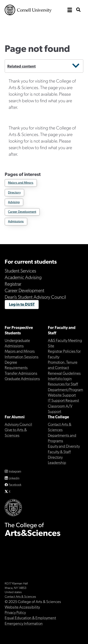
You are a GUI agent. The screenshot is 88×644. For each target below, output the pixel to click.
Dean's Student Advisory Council (35, 297)
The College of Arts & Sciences (44, 25)
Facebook (15, 484)
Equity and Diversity (64, 446)
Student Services (20, 270)
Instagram (15, 471)
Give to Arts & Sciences (16, 432)
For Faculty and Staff (62, 330)
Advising (14, 202)
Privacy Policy (15, 612)
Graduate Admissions (22, 378)
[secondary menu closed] (76, 66)
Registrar (13, 284)
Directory (14, 192)
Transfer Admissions (21, 373)
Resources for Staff (63, 384)
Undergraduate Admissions (17, 343)
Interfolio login (60, 378)
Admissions (16, 221)
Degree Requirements (16, 365)
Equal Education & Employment (30, 617)
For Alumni (15, 417)
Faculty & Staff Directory (59, 454)
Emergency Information (24, 623)
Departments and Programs (62, 438)
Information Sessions (22, 356)
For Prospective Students (19, 330)
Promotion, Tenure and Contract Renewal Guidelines (64, 367)
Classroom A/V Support (60, 408)
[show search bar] (78, 10)
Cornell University (28, 10)
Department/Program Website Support (65, 392)
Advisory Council (18, 424)
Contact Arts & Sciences (60, 427)
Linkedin (14, 478)
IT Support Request (63, 400)
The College (58, 417)
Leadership (57, 462)
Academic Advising (23, 277)
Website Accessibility (22, 607)
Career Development (22, 211)
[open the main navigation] (70, 10)
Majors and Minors (21, 182)
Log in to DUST (22, 304)
